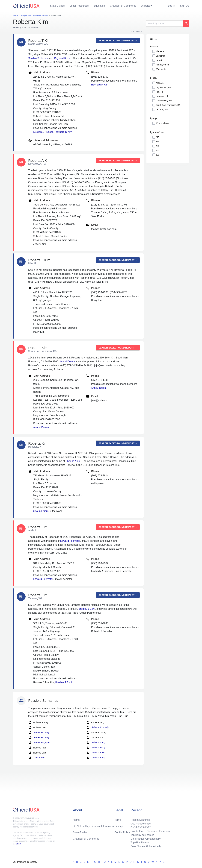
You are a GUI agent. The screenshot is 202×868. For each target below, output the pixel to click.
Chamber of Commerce (123, 6)
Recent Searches (140, 820)
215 (157, 137)
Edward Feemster (70, 541)
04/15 (148, 824)
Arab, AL (160, 83)
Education (99, 6)
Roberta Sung (96, 743)
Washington (161, 69)
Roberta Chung (39, 738)
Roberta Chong (39, 733)
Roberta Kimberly (97, 727)
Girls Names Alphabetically (146, 839)
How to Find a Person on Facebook (150, 831)
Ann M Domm (67, 362)
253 (157, 142)
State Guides (57, 6)
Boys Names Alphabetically (146, 846)
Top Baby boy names (142, 835)
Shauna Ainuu (74, 461)
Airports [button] (146, 6)
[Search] (165, 23)
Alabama (160, 51)
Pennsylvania (162, 65)
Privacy (119, 826)
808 (157, 155)
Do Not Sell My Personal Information (93, 826)
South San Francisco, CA (168, 105)
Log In (172, 6)
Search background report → (118, 41)
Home (76, 820)
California (160, 56)
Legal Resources (79, 6)
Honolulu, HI (162, 96)
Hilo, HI (159, 92)
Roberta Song (96, 758)
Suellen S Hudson (38, 58)
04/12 (148, 827)
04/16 (141, 824)
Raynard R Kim (63, 58)
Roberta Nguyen (39, 743)
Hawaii (159, 60)
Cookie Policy (122, 832)
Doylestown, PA (163, 87)
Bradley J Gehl (87, 609)
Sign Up (185, 6)
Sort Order (135, 31)
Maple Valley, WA (164, 101)
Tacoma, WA (162, 109)
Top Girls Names (140, 843)
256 (157, 146)
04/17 (134, 824)
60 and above (162, 123)
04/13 (141, 827)
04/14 (134, 827)
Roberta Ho (37, 758)
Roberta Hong (96, 748)
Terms (118, 820)
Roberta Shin (95, 753)
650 (157, 150)
